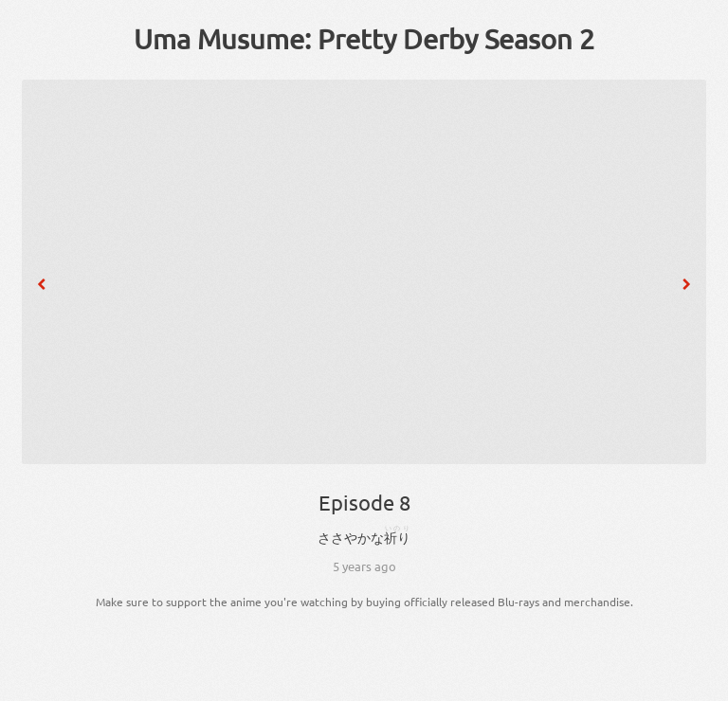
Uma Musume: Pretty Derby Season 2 (364, 39)
